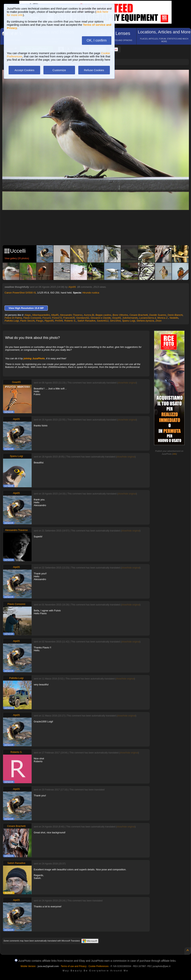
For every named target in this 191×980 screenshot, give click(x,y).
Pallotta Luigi (12, 321)
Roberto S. (70, 321)
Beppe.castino (103, 315)
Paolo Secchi (27, 321)
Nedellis (174, 318)
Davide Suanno (158, 315)
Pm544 (59, 321)
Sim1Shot (115, 321)
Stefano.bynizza (145, 321)
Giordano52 (83, 318)
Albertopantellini (41, 315)
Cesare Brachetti (139, 315)
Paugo (40, 321)
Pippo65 (49, 321)
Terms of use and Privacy (74, 966)
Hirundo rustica (91, 293)
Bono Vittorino (120, 315)
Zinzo (158, 321)
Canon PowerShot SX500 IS (20, 293)
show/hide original (127, 383)
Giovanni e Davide (101, 318)
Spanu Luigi (129, 321)
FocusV (47, 318)
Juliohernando (130, 318)
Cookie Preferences (99, 966)
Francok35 (69, 318)
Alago (28, 315)
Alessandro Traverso (71, 315)
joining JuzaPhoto (34, 358)
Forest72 (57, 318)
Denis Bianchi (175, 315)
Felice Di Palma (13, 318)
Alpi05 (72, 287)
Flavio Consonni (32, 318)
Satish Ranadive (86, 321)
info (175, 454)
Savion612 (103, 321)
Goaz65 (117, 318)
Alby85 (55, 315)
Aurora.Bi (89, 315)
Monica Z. (163, 318)
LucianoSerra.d (148, 318)
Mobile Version (28, 966)
